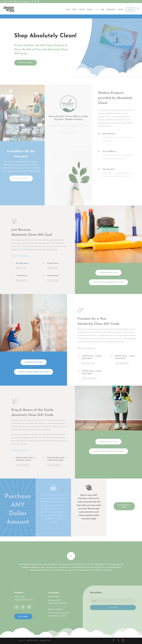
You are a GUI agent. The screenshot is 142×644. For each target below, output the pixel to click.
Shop (97, 9)
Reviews (90, 9)
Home (68, 9)
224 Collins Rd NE (54, 600)
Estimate (130, 9)
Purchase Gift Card (108, 273)
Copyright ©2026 (45, 640)
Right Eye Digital (32, 640)
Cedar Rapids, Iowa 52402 (57, 603)
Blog (103, 9)
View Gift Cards (25, 63)
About (75, 9)
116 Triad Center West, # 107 (59, 613)
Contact (120, 9)
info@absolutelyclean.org (24, 600)
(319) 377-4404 (20, 597)
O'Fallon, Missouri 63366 (57, 616)
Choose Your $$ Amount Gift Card (108, 282)
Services (82, 9)
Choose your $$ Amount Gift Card (108, 451)
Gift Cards (23, 616)
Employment (111, 9)
